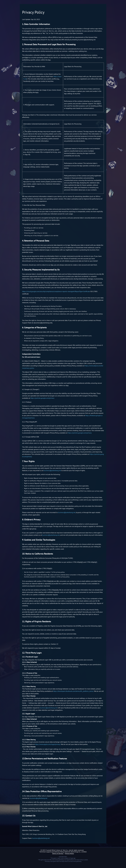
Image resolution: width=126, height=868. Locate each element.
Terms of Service (58, 853)
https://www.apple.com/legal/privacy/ (48, 744)
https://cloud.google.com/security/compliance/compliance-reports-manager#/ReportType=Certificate (56, 291)
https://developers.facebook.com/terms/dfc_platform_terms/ (73, 691)
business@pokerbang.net (52, 470)
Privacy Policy (69, 853)
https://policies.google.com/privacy (42, 398)
